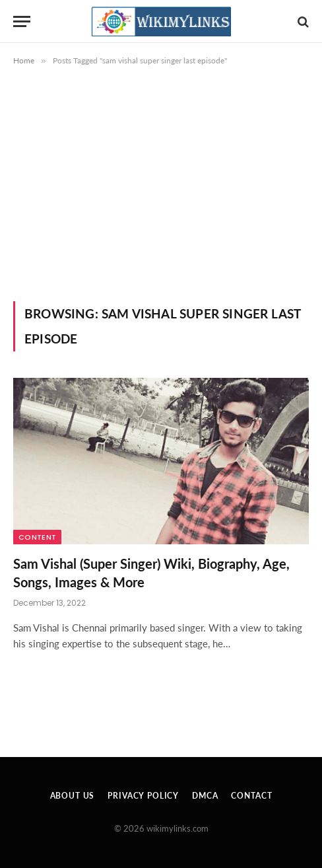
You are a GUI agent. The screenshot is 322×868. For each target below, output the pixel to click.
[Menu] (22, 21)
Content (37, 537)
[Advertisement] (161, 181)
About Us (73, 796)
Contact (251, 796)
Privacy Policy (143, 796)
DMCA (205, 796)
